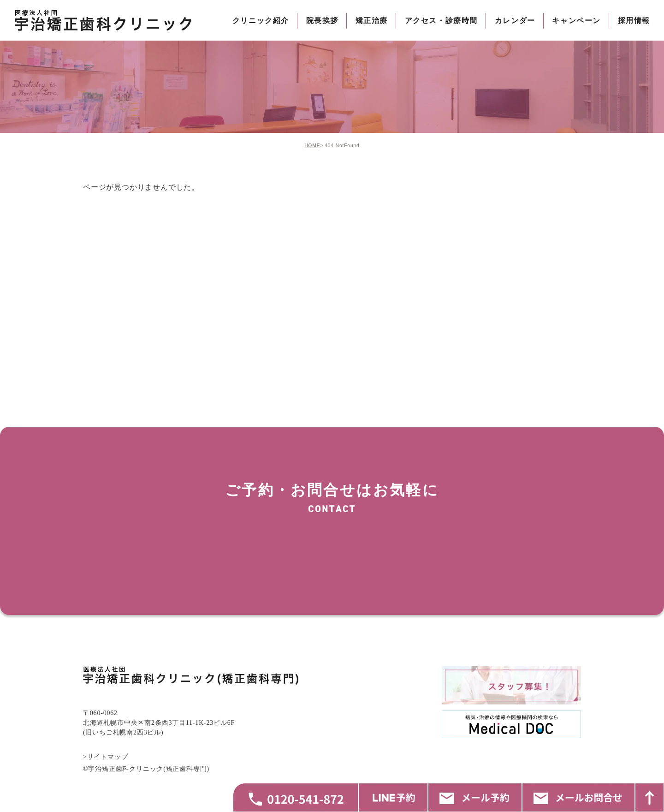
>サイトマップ (106, 794)
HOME (312, 146)
